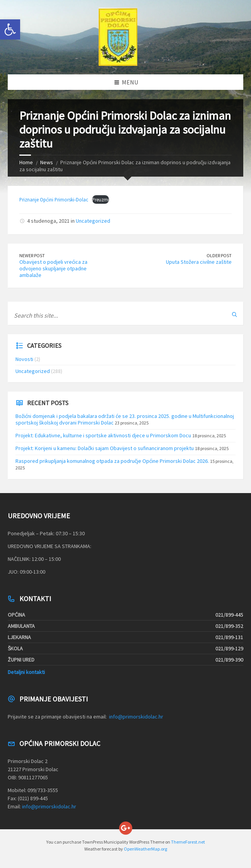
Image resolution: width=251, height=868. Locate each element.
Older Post (219, 255)
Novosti (24, 359)
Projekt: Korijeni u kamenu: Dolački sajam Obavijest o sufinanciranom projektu (105, 448)
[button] (10, 29)
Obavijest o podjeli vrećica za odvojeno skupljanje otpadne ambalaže (53, 268)
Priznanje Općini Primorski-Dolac (54, 199)
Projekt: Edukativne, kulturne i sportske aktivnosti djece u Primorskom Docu (103, 435)
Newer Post (32, 255)
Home (26, 162)
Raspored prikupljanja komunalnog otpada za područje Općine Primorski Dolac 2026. (112, 461)
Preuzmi (101, 199)
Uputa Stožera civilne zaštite (199, 262)
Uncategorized (93, 221)
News (47, 162)
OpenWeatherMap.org (145, 849)
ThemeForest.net (188, 842)
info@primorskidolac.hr (136, 717)
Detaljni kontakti (26, 672)
